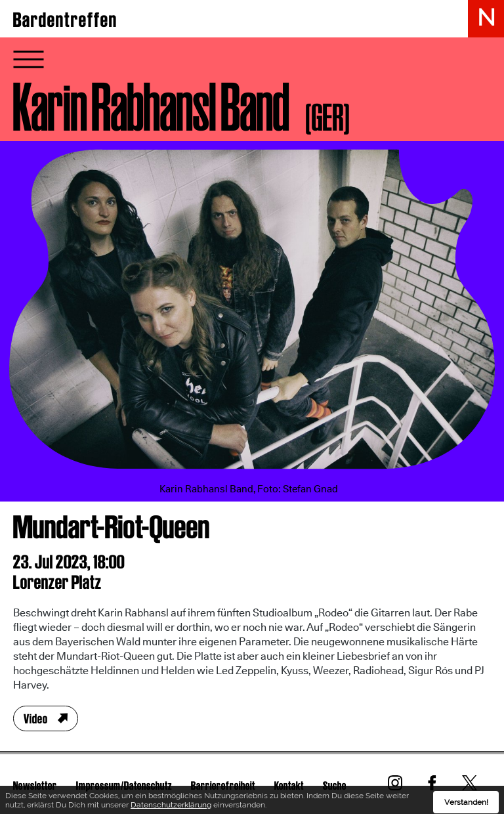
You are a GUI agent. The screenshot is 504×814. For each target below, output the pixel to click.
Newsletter (35, 785)
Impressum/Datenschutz (124, 785)
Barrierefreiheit (223, 785)
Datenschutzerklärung (171, 807)
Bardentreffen (65, 20)
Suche (335, 785)
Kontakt (289, 785)
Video (36, 719)
